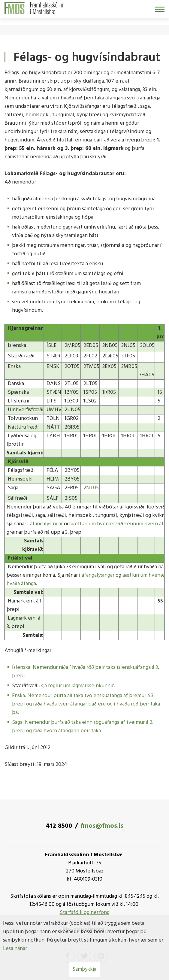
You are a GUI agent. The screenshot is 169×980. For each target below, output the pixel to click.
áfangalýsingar (46, 524)
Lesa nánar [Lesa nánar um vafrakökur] (15, 949)
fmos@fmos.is (102, 826)
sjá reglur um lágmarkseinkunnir (77, 686)
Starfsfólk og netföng (85, 913)
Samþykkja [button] (85, 969)
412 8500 (59, 826)
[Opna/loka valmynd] (160, 9)
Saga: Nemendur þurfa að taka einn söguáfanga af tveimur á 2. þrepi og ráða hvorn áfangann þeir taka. (83, 727)
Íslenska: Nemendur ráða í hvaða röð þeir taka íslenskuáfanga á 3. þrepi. (86, 672)
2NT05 (91, 488)
